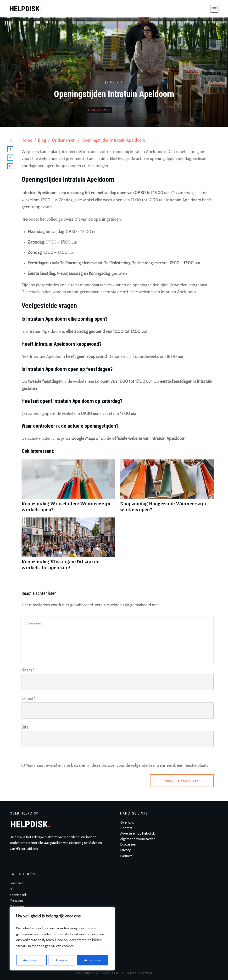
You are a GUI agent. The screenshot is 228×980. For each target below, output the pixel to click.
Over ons (127, 822)
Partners (126, 856)
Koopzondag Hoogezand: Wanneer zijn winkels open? (167, 488)
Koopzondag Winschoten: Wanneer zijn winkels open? (68, 488)
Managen (16, 900)
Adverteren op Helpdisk (137, 833)
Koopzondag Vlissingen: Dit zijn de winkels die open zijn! (68, 546)
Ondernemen (99, 110)
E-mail (28, 698)
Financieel (17, 883)
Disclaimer (128, 844)
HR (12, 889)
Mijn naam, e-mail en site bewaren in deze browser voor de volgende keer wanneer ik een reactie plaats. (117, 765)
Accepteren (93, 960)
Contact (126, 828)
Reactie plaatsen (182, 781)
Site (25, 727)
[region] (62, 939)
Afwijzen (62, 960)
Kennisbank (18, 895)
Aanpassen (31, 960)
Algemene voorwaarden (138, 839)
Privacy (125, 850)
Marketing (17, 906)
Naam (28, 670)
